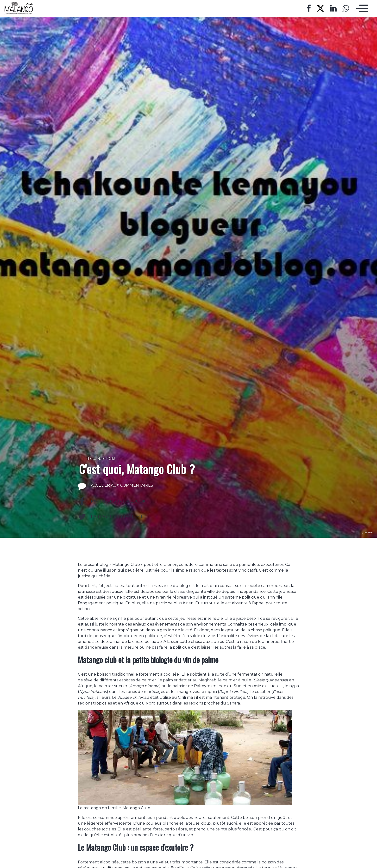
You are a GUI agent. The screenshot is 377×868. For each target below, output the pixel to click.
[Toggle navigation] (361, 8)
